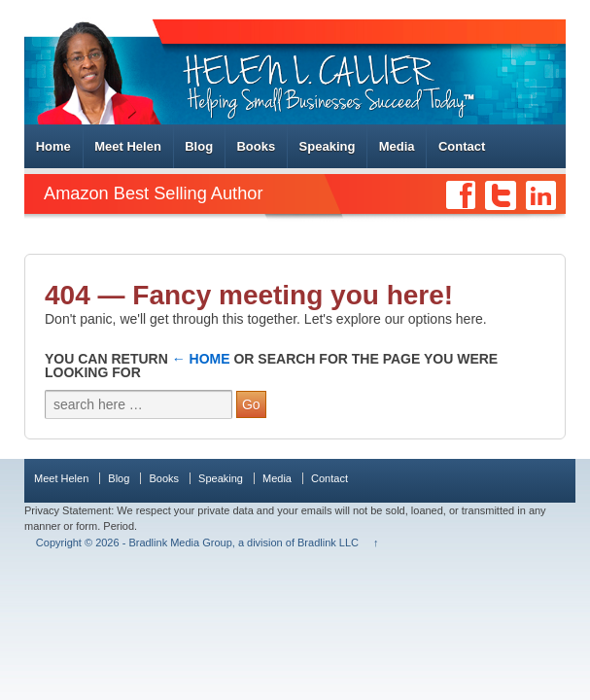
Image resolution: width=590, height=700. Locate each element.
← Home (201, 359)
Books (256, 146)
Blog (199, 146)
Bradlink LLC (328, 542)
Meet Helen (128, 146)
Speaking (328, 146)
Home (53, 146)
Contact (462, 146)
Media (397, 146)
